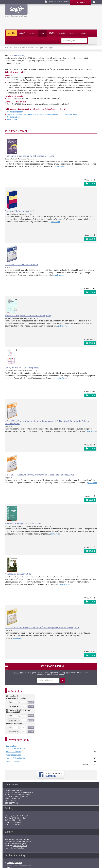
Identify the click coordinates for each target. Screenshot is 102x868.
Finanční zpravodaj (14, 755)
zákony (42, 33)
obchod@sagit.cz (25, 839)
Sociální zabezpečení (15, 112)
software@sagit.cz (19, 844)
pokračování (59, 166)
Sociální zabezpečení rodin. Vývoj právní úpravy (28, 316)
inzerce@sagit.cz (18, 848)
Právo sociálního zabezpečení (19, 211)
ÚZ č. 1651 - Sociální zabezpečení (21, 265)
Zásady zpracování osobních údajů (20, 865)
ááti (52, 33)
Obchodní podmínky (14, 863)
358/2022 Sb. (19, 55)
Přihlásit (62, 680)
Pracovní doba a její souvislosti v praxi (23, 523)
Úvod (15, 48)
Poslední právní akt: (13, 752)
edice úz (23, 33)
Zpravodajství (18, 673)
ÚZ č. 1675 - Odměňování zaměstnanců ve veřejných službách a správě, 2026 (42, 628)
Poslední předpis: (12, 761)
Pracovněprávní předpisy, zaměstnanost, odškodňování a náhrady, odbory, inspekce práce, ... (43, 114)
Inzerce (10, 867)
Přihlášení (81, 2)
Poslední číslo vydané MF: (16, 758)
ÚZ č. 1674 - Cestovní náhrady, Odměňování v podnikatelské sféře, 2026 (40, 475)
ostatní (73, 33)
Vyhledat (93, 41)
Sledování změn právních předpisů (41, 48)
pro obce (63, 33)
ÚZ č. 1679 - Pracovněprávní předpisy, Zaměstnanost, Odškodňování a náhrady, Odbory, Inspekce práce (47, 422)
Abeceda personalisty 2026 (18, 574)
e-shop (33, 33)
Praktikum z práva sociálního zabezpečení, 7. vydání (30, 156)
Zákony (23, 48)
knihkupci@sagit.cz (20, 846)
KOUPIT (92, 184)
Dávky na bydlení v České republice (22, 368)
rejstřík (11, 33)
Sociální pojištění (13, 117)
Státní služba (12, 119)
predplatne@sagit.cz (24, 842)
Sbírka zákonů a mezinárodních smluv (15, 747)
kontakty (83, 33)
